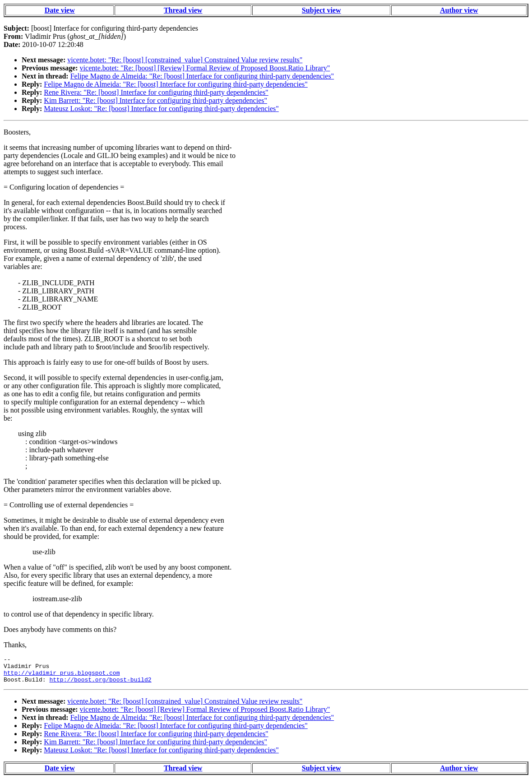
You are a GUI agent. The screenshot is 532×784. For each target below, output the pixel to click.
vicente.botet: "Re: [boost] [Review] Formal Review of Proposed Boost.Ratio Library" (205, 68)
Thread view (183, 10)
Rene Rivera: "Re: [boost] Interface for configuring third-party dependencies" (156, 92)
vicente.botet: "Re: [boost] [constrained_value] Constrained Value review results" (185, 60)
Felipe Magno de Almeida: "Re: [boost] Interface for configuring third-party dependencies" (202, 76)
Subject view (322, 10)
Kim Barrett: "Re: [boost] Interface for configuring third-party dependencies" (155, 100)
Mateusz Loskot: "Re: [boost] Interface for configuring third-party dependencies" (161, 109)
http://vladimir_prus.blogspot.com (62, 677)
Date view (60, 10)
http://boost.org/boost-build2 (100, 685)
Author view (459, 10)
